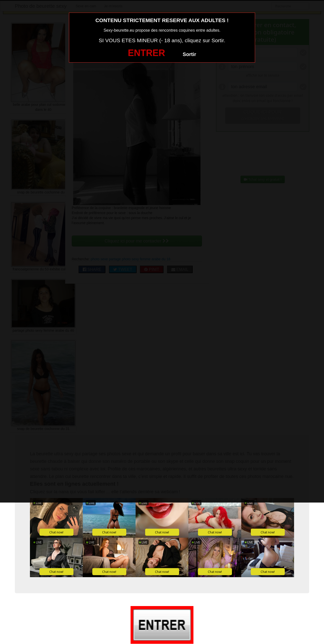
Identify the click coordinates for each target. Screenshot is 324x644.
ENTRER (146, 53)
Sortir (189, 54)
